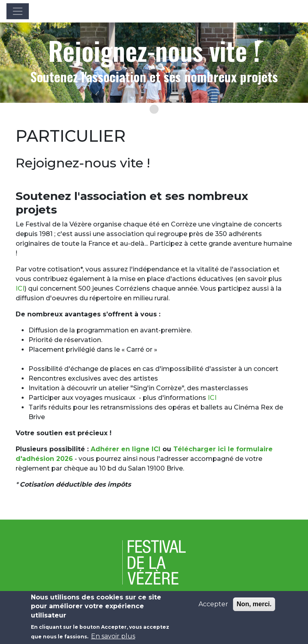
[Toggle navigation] (18, 11)
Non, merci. (254, 607)
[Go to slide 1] (154, 109)
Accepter (213, 607)
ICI (20, 288)
